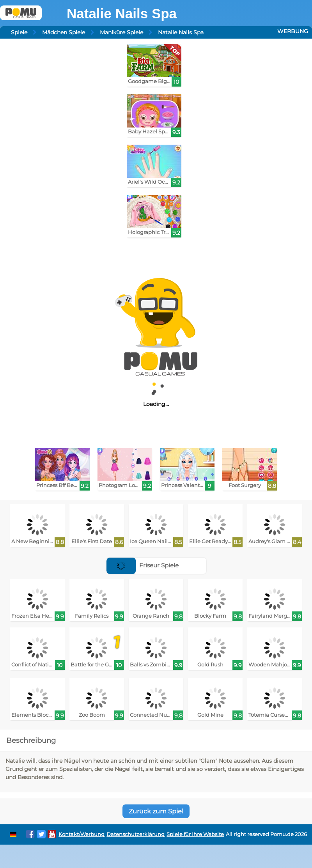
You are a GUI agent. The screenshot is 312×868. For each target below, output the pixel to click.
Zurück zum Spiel (156, 811)
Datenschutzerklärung (136, 834)
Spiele (19, 32)
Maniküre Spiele (121, 32)
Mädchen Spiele (64, 32)
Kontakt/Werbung (82, 834)
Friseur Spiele (143, 565)
